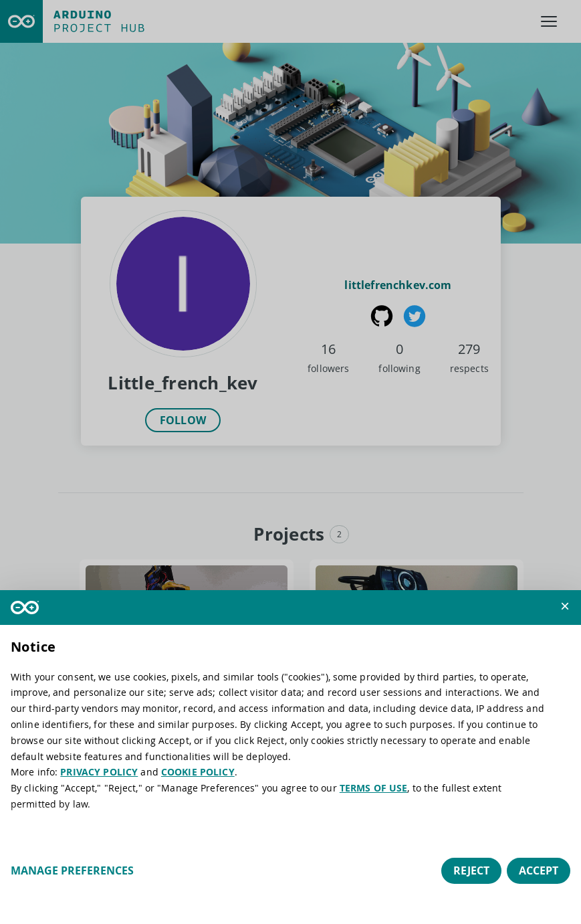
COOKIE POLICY (198, 772)
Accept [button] (539, 870)
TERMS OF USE (374, 788)
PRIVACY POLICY (99, 772)
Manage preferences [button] (72, 870)
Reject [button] (471, 870)
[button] (565, 606)
